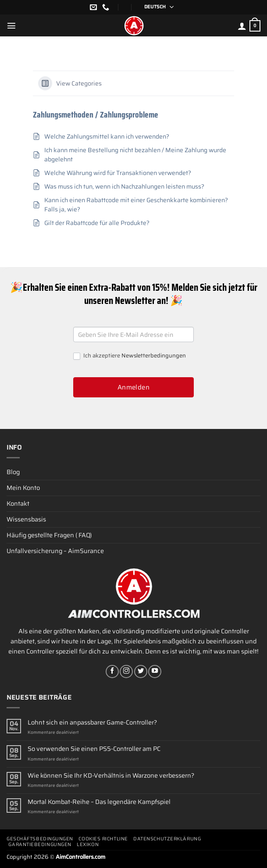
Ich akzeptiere (130, 356)
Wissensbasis (26, 519)
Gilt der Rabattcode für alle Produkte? (97, 223)
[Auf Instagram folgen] (126, 672)
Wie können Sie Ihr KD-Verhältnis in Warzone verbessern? (111, 776)
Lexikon (88, 845)
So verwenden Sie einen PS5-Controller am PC (94, 749)
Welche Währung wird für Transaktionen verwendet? (118, 173)
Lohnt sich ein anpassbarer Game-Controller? (92, 723)
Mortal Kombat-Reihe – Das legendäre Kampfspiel (99, 802)
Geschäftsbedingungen (40, 839)
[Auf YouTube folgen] (155, 672)
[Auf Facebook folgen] (112, 672)
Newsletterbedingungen (154, 355)
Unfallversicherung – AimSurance (55, 551)
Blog (13, 472)
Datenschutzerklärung (167, 839)
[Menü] (11, 25)
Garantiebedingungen (40, 845)
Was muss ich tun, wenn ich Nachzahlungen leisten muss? (124, 187)
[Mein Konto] (242, 26)
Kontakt (18, 504)
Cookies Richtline (103, 839)
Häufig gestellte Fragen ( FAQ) (49, 535)
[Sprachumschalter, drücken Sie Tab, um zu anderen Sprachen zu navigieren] (156, 7)
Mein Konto (23, 488)
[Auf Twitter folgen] (141, 672)
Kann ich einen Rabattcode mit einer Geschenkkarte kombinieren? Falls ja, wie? (136, 205)
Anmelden (134, 387)
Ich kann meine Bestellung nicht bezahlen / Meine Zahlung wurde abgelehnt (135, 155)
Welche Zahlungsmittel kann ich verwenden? (107, 137)
